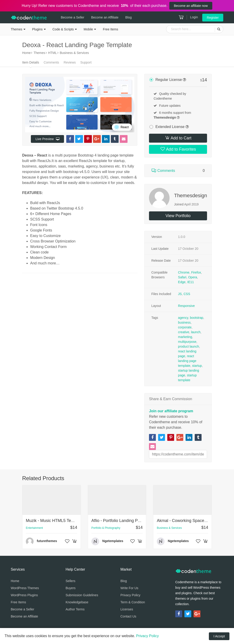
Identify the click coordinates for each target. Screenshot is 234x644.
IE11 (191, 282)
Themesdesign (191, 196)
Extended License (170, 127)
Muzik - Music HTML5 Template (55, 521)
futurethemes (47, 541)
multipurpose (187, 342)
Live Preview (47, 139)
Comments (51, 62)
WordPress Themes (25, 588)
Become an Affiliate (105, 17)
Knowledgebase (77, 602)
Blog (128, 17)
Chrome (184, 272)
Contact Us (128, 616)
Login (194, 17)
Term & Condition (133, 602)
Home (15, 581)
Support (86, 62)
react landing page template (187, 361)
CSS (187, 294)
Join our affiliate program (171, 411)
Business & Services (169, 528)
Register (213, 18)
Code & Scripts (63, 29)
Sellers (70, 581)
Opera (193, 277)
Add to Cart (178, 138)
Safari (182, 277)
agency (183, 318)
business (184, 322)
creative (184, 332)
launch (196, 332)
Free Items (110, 29)
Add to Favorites (178, 149)
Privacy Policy (130, 595)
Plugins (37, 29)
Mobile (88, 29)
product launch (189, 346)
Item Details (31, 62)
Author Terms (75, 609)
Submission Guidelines (82, 595)
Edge (182, 282)
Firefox (196, 272)
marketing (185, 337)
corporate (185, 327)
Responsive (186, 306)
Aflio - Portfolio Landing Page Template (127, 521)
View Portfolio (178, 216)
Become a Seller (73, 17)
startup (197, 366)
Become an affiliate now (191, 6)
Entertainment (34, 528)
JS (180, 294)
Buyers (71, 588)
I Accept (219, 636)
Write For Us (129, 588)
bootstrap (197, 318)
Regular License (169, 80)
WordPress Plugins (24, 595)
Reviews (70, 62)
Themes (17, 29)
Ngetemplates (113, 541)
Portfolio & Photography (106, 528)
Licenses (127, 609)
